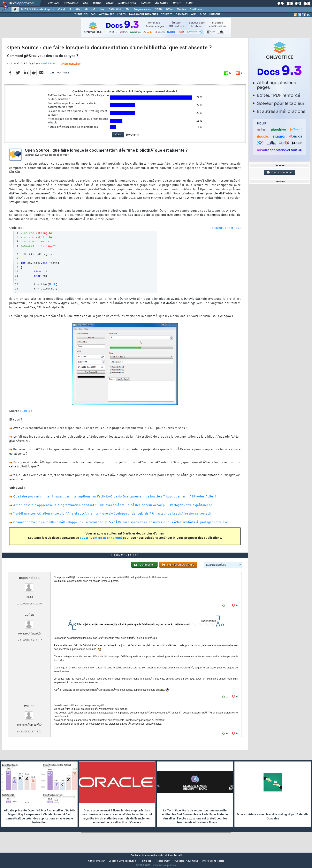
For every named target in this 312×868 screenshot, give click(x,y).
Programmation (142, 9)
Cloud (61, 9)
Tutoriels (71, 3)
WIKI (194, 14)
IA (70, 9)
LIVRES (121, 14)
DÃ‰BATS (182, 14)
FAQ (86, 3)
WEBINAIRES (106, 14)
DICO (203, 14)
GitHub (27, 414)
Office (169, 9)
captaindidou (29, 585)
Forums (54, 3)
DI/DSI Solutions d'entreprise (37, 9)
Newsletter (127, 3)
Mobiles (181, 9)
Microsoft (90, 9)
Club (189, 3)
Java (102, 9)
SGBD (158, 9)
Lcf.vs (29, 622)
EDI (128, 9)
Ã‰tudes (162, 3)
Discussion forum (280, 173)
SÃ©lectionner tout (226, 231)
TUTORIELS (81, 14)
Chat (110, 3)
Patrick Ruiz (48, 66)
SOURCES (167, 14)
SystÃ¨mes (196, 9)
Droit (177, 3)
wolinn (29, 713)
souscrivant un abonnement (101, 541)
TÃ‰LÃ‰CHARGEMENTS (143, 14)
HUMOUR (215, 14)
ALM (78, 9)
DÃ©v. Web (115, 9)
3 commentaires (71, 66)
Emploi (146, 3)
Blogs (97, 3)
